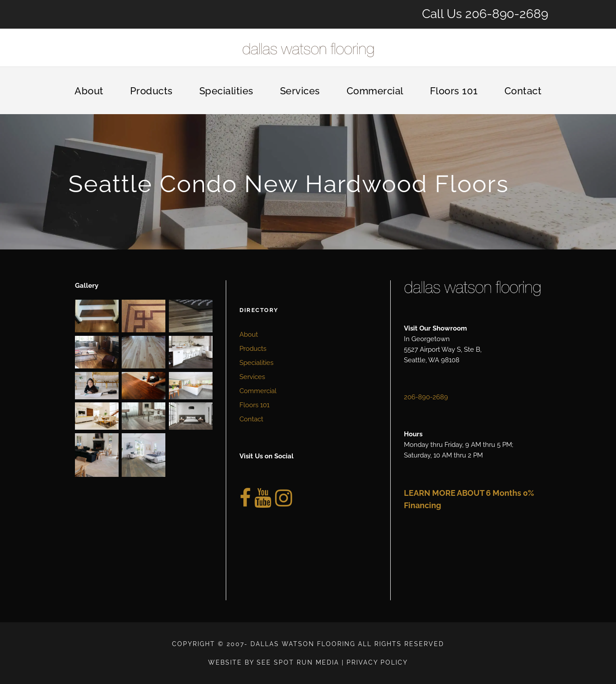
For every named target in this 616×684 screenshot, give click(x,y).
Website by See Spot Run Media (274, 662)
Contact (523, 91)
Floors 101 (454, 91)
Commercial (375, 91)
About (89, 91)
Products (151, 91)
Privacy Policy (377, 662)
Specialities (226, 91)
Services (300, 91)
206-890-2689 (507, 14)
